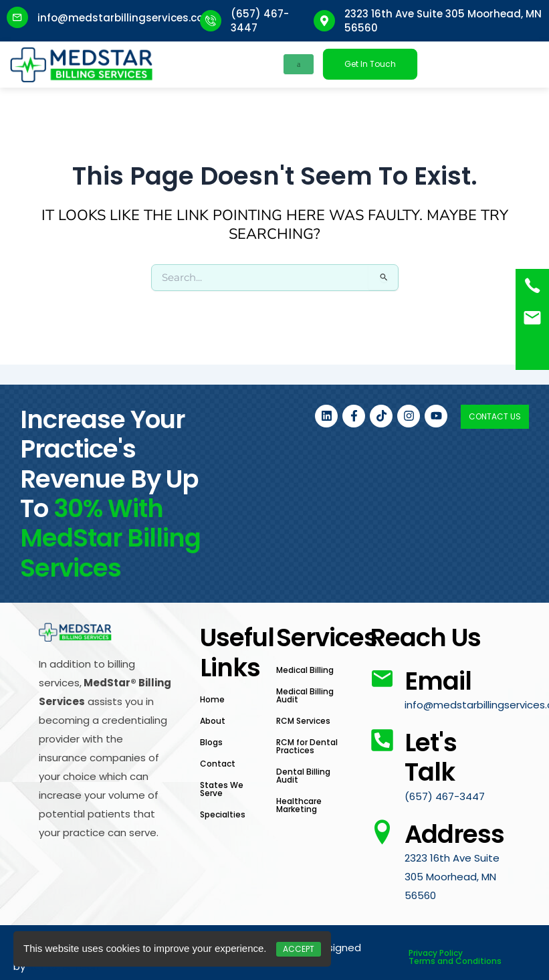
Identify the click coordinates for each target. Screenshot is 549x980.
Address (454, 834)
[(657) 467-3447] (532, 286)
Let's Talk (431, 757)
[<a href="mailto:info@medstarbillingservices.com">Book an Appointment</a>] (532, 318)
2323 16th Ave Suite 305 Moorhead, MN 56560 (452, 877)
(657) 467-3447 (445, 796)
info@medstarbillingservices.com (126, 18)
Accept (299, 949)
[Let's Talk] (382, 740)
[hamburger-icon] (299, 64)
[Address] (382, 832)
